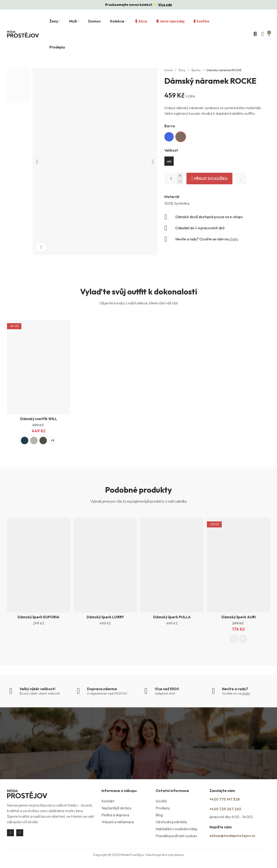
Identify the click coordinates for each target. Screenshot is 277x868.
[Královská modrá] (169, 137)
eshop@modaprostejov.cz (240, 839)
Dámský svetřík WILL (39, 419)
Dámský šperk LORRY (105, 618)
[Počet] (174, 179)
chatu (234, 239)
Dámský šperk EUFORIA (39, 618)
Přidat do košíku (211, 179)
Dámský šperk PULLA (172, 618)
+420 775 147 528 (231, 801)
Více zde (165, 5)
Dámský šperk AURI (239, 618)
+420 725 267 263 (232, 810)
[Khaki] (181, 137)
